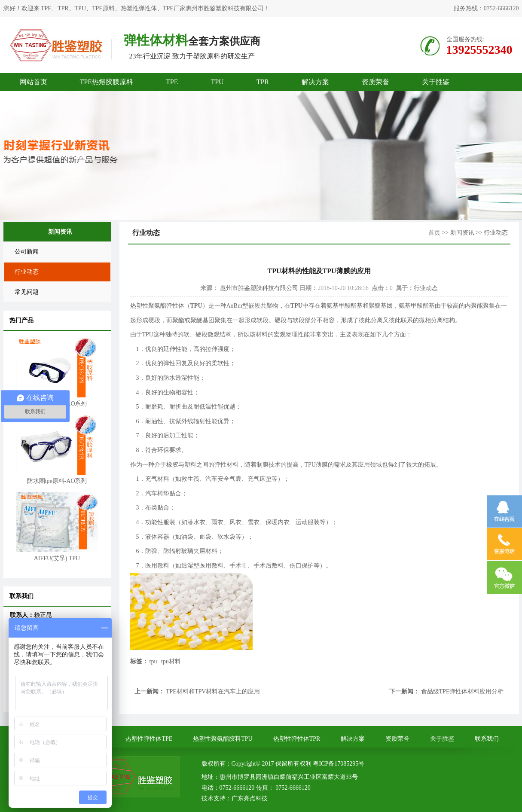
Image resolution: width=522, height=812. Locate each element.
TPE (172, 82)
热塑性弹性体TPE (149, 739)
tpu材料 (171, 661)
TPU (217, 82)
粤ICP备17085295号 (339, 764)
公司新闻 (27, 252)
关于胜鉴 (436, 82)
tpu (153, 661)
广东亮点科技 (250, 798)
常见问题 (27, 292)
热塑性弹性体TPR (297, 739)
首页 (434, 233)
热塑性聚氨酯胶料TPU (223, 739)
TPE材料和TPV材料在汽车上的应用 (213, 691)
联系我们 (487, 739)
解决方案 (315, 82)
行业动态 (27, 272)
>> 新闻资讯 (458, 233)
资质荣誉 (375, 82)
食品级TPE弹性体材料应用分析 (462, 691)
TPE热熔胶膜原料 (107, 82)
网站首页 (34, 82)
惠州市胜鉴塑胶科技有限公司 (259, 288)
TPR (263, 82)
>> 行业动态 (492, 233)
